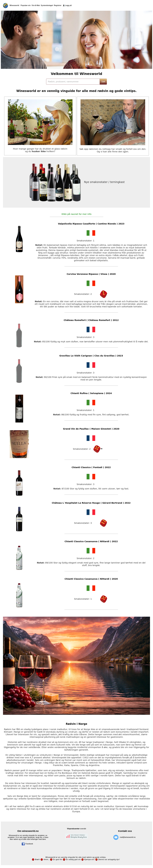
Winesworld (15, 5)
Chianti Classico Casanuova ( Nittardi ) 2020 (91, 579)
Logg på (68, 5)
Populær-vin (26, 5)
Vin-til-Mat (36, 5)
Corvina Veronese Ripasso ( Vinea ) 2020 (91, 274)
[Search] (73, 82)
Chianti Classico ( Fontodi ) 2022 (91, 467)
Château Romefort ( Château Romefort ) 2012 (91, 320)
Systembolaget (47, 5)
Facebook (27, 844)
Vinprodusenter (73, 829)
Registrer (58, 5)
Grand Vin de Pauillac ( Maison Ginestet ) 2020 (91, 429)
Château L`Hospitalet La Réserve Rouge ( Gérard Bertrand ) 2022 (91, 503)
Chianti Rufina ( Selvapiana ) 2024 (91, 393)
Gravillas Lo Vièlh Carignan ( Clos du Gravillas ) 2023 (91, 356)
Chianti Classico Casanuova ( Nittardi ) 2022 (91, 541)
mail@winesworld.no (128, 837)
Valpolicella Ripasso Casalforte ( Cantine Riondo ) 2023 (91, 224)
